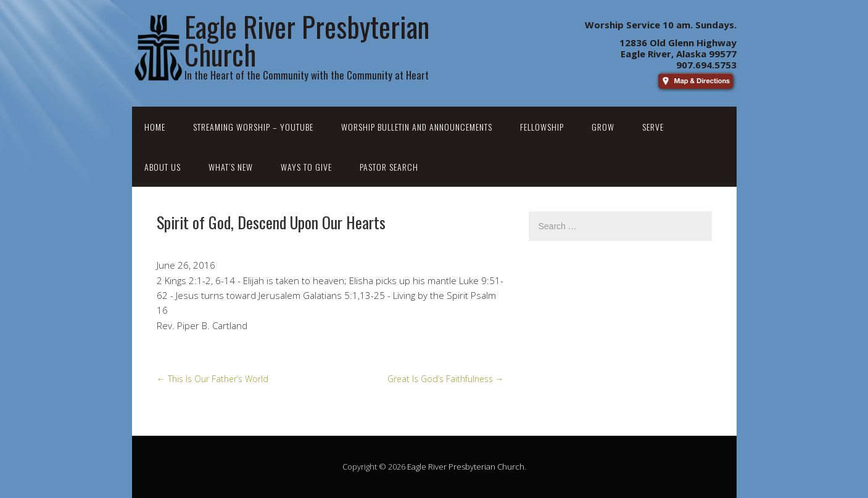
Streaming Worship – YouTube (253, 127)
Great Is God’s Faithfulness (446, 379)
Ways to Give (306, 167)
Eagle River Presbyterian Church (466, 467)
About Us (163, 167)
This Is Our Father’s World (213, 379)
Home (155, 127)
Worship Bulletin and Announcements (417, 127)
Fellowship (542, 127)
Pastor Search (389, 167)
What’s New (231, 167)
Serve (653, 127)
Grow (603, 127)
